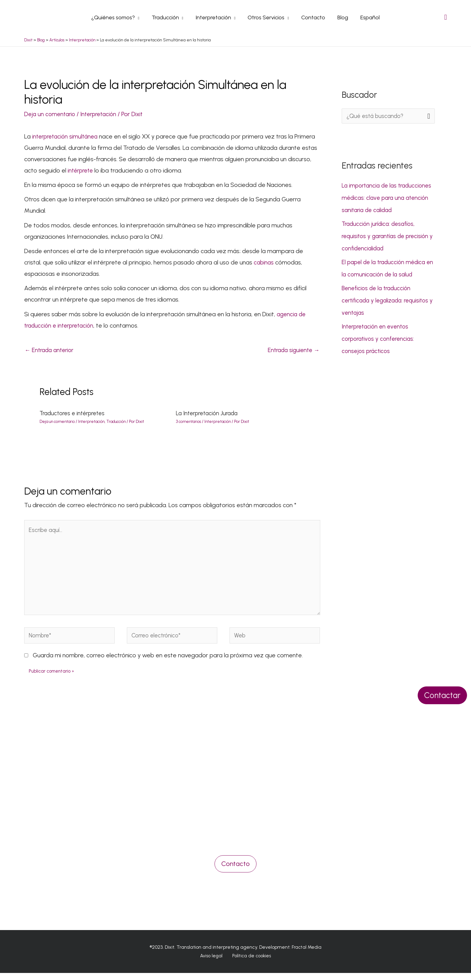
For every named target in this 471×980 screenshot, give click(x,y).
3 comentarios (189, 422)
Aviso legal (213, 963)
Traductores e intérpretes (75, 414)
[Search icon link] (446, 17)
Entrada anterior (51, 350)
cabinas (265, 262)
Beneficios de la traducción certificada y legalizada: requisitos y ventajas (388, 300)
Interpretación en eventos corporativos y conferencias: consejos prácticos (380, 339)
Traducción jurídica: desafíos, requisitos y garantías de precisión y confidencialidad (387, 236)
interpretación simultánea (68, 136)
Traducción (121, 422)
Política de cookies (250, 963)
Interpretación (102, 114)
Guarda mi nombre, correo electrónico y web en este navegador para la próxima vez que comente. (168, 663)
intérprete (82, 170)
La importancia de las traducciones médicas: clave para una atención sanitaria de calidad (387, 198)
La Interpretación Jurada (209, 414)
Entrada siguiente (292, 350)
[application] (141, 17)
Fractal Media (307, 954)
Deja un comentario (51, 114)
